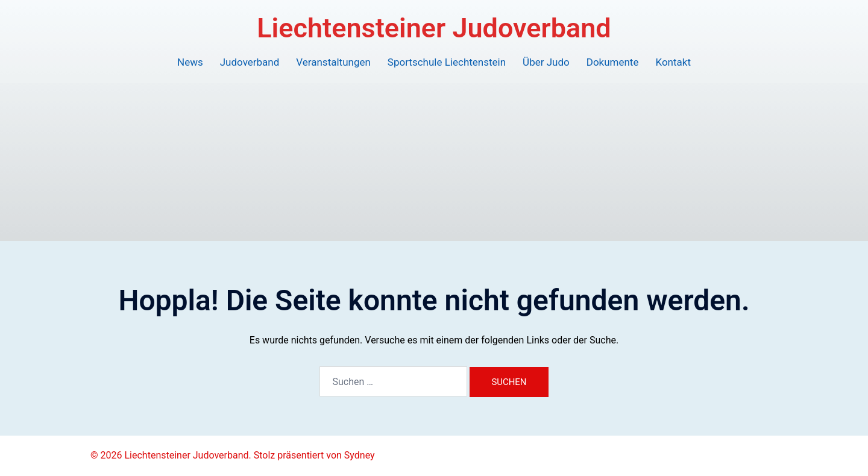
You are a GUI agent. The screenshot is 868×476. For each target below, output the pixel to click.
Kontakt (673, 62)
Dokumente (613, 62)
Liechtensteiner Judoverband (434, 28)
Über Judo (546, 62)
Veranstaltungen (333, 62)
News (190, 62)
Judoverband (250, 62)
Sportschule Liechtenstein (447, 62)
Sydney (360, 455)
